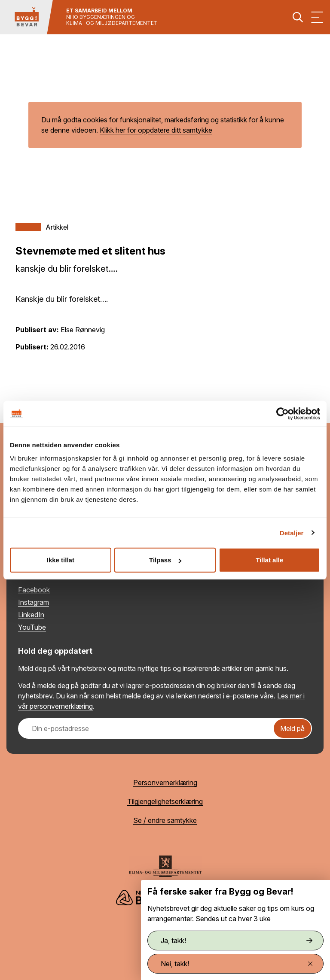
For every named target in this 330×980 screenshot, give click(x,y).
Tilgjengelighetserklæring (165, 801)
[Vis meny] (317, 17)
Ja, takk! (237, 941)
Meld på (292, 728)
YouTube (32, 627)
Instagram (34, 602)
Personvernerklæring (165, 783)
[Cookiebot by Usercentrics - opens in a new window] (283, 413)
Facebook (34, 590)
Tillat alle (269, 560)
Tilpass (165, 560)
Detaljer (292, 532)
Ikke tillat (61, 560)
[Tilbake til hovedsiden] (27, 17)
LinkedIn (31, 615)
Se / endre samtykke (165, 820)
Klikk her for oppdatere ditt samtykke (156, 130)
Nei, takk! (237, 964)
